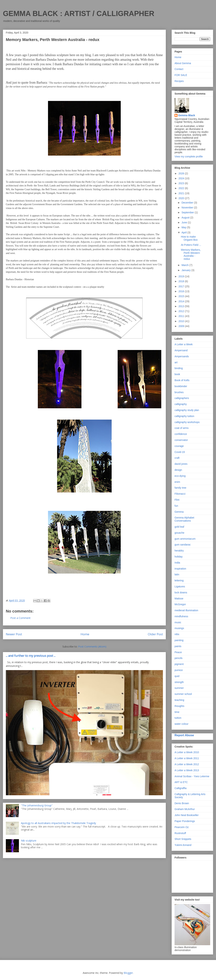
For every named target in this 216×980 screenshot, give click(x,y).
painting (179, 640)
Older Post (155, 634)
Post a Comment (20, 618)
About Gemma (183, 63)
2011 (182, 316)
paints (178, 646)
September (188, 212)
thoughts (179, 706)
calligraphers (182, 398)
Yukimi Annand (183, 845)
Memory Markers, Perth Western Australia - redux (191, 254)
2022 (182, 188)
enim (177, 482)
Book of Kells (182, 380)
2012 (182, 311)
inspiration (180, 569)
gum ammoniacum (185, 539)
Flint (177, 500)
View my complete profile (189, 157)
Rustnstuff (180, 833)
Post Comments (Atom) (92, 647)
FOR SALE (181, 75)
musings (179, 628)
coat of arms (182, 428)
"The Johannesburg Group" (37, 805)
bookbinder (181, 386)
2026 (182, 173)
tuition (178, 718)
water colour (181, 724)
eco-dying (180, 476)
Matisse (179, 598)
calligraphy (181, 404)
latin (177, 574)
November (188, 208)
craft (177, 458)
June (185, 222)
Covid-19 (180, 452)
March (185, 265)
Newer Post (14, 634)
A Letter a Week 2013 (187, 770)
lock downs (181, 592)
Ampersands (182, 356)
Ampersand (181, 350)
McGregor (180, 604)
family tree (180, 488)
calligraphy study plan (187, 410)
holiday (179, 557)
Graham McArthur (185, 809)
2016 (182, 291)
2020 (182, 198)
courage (179, 446)
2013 (182, 306)
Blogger (128, 973)
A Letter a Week (184, 344)
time (177, 712)
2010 (182, 321)
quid (177, 676)
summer (179, 688)
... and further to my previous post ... (31, 656)
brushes (179, 392)
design (178, 470)
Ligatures (180, 586)
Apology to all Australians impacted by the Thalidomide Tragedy (58, 823)
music (178, 622)
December (188, 203)
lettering (179, 580)
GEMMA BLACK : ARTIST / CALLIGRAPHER (79, 13)
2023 (182, 183)
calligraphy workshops (187, 422)
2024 (182, 178)
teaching (179, 700)
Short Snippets (183, 839)
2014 (182, 301)
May (184, 227)
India (177, 563)
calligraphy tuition (184, 416)
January (186, 270)
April (184, 232)
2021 (182, 193)
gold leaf (179, 527)
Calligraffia (181, 788)
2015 (182, 296)
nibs (177, 634)
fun (176, 506)
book (177, 374)
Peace (178, 652)
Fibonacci (180, 494)
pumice (179, 670)
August (186, 218)
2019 (182, 276)
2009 (182, 326)
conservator (181, 440)
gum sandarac (183, 545)
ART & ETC (181, 782)
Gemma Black (187, 115)
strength (179, 682)
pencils (179, 658)
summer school (183, 694)
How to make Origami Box (189, 238)
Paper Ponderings (185, 821)
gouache (179, 533)
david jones (181, 464)
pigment (179, 664)
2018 (182, 281)
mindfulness (181, 616)
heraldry (179, 551)
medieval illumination (186, 610)
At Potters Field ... (191, 245)
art (176, 362)
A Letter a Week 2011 (187, 758)
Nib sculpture (29, 841)
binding (179, 368)
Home (85, 634)
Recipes (179, 81)
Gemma (179, 512)
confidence (181, 434)
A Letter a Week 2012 (187, 764)
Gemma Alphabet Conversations (184, 519)
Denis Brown (182, 803)
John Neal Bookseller (187, 815)
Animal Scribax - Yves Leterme (192, 776)
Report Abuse (184, 735)
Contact (179, 69)
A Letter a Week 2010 (187, 752)
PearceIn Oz (182, 827)
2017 (182, 286)
